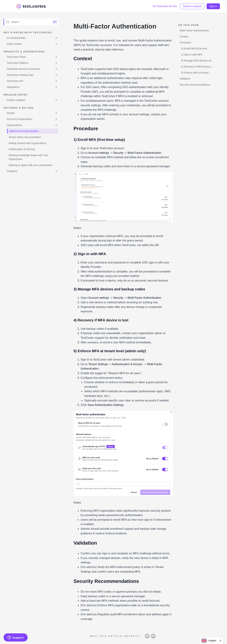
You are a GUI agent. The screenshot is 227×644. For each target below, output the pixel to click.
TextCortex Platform (18, 63)
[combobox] (211, 641)
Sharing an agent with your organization (30, 165)
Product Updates (16, 100)
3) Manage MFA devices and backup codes (196, 61)
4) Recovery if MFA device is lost (196, 67)
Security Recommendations (195, 85)
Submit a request (192, 6)
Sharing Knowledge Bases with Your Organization (28, 157)
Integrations (13, 87)
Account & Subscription (20, 119)
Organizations (14, 125)
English (209, 641)
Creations (12, 171)
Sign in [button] (213, 6)
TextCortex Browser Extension (23, 69)
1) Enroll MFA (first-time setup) (193, 49)
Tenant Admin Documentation (25, 137)
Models (11, 113)
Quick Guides (14, 44)
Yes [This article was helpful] (147, 636)
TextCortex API (15, 81)
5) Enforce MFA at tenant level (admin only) (194, 73)
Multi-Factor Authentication (24, 131)
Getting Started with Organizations (27, 143)
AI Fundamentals (16, 38)
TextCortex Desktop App (20, 75)
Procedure (185, 43)
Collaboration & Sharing (22, 149)
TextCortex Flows (16, 57)
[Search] (31, 22)
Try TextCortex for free (165, 6)
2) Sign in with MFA (192, 55)
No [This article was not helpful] (153, 636)
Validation (185, 79)
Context (184, 36)
